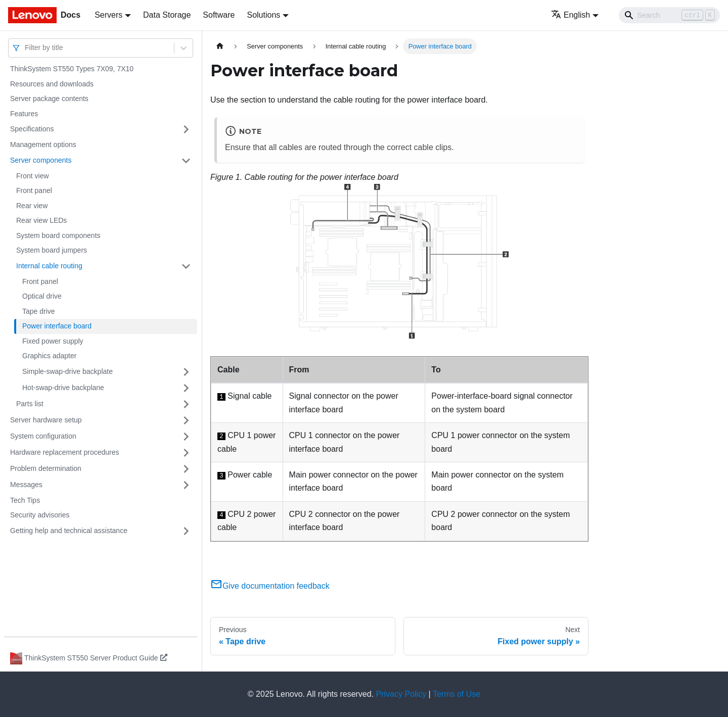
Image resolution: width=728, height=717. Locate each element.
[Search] (669, 15)
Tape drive (39, 311)
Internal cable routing (49, 266)
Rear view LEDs (41, 220)
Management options (43, 145)
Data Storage (167, 15)
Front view (33, 176)
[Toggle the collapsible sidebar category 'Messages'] (186, 485)
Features (24, 114)
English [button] (571, 15)
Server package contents (49, 99)
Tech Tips (25, 500)
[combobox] (26, 48)
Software (219, 15)
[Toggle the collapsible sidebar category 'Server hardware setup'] (186, 420)
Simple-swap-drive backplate (67, 371)
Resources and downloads (52, 84)
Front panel (34, 190)
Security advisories (40, 515)
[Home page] (220, 46)
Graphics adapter (49, 356)
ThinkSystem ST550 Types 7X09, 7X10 (72, 69)
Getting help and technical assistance (69, 531)
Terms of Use (457, 694)
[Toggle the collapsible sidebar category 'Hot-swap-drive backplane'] (186, 388)
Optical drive (42, 296)
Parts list (30, 404)
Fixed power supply (53, 341)
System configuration (43, 436)
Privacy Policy (401, 694)
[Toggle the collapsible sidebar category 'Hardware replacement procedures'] (186, 453)
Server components (41, 160)
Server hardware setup (46, 420)
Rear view (32, 206)
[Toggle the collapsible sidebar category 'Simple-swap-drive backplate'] (186, 372)
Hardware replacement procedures (65, 452)
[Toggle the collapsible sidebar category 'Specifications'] (186, 129)
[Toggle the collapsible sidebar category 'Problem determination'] (186, 469)
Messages (26, 485)
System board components (58, 235)
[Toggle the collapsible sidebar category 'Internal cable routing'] (186, 266)
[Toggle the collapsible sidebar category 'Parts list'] (186, 404)
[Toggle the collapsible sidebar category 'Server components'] (186, 161)
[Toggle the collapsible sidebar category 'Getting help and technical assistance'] (186, 531)
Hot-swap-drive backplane (63, 388)
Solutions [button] (263, 15)
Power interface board (57, 326)
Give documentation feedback (270, 586)
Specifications (32, 129)
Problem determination (46, 468)
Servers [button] (108, 15)
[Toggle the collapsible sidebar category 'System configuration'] (186, 437)
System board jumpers (52, 250)
